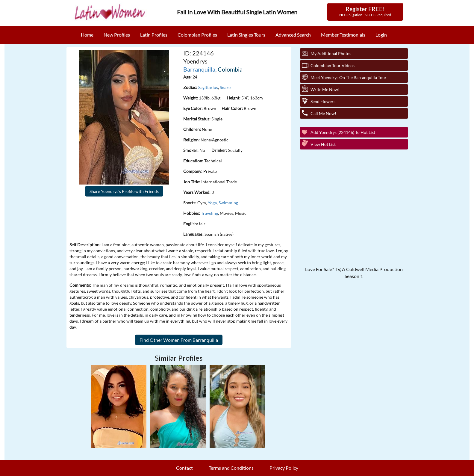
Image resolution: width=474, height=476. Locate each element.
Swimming (228, 203)
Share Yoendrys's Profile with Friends (124, 191)
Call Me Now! (323, 113)
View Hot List (323, 144)
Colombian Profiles (197, 35)
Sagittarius (208, 87)
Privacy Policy (284, 468)
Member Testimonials (343, 35)
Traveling (209, 213)
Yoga (212, 203)
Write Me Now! (325, 89)
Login (381, 35)
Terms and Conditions (231, 468)
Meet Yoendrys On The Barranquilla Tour (349, 77)
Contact (184, 468)
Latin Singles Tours (246, 35)
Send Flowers (323, 101)
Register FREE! (365, 11)
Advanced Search (293, 35)
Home (87, 35)
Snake (225, 87)
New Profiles (117, 35)
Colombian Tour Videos (333, 65)
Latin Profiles (154, 35)
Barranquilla (199, 69)
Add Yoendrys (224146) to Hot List (343, 132)
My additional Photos (331, 53)
